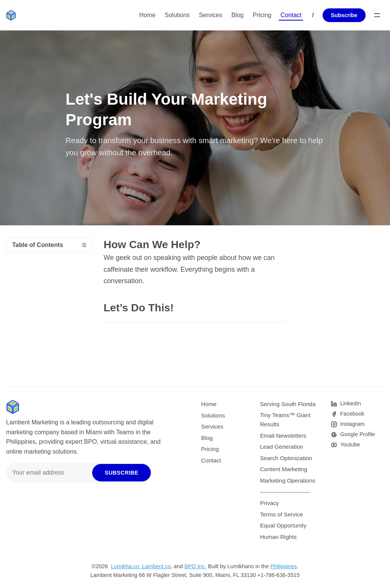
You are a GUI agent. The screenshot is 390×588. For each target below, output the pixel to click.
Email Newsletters (283, 436)
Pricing (262, 15)
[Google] (353, 434)
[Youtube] (345, 445)
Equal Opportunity (283, 525)
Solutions (177, 15)
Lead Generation (282, 447)
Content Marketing (284, 469)
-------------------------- (285, 492)
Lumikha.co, (126, 566)
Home (148, 15)
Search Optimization (286, 458)
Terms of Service (282, 514)
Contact (291, 15)
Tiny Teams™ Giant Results (285, 420)
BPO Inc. (195, 566)
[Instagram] (348, 424)
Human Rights (278, 537)
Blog (237, 15)
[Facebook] (348, 414)
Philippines (284, 566)
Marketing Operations (288, 480)
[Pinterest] (346, 404)
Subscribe (344, 15)
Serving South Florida (288, 404)
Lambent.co (156, 566)
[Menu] (377, 15)
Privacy (270, 503)
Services (210, 15)
